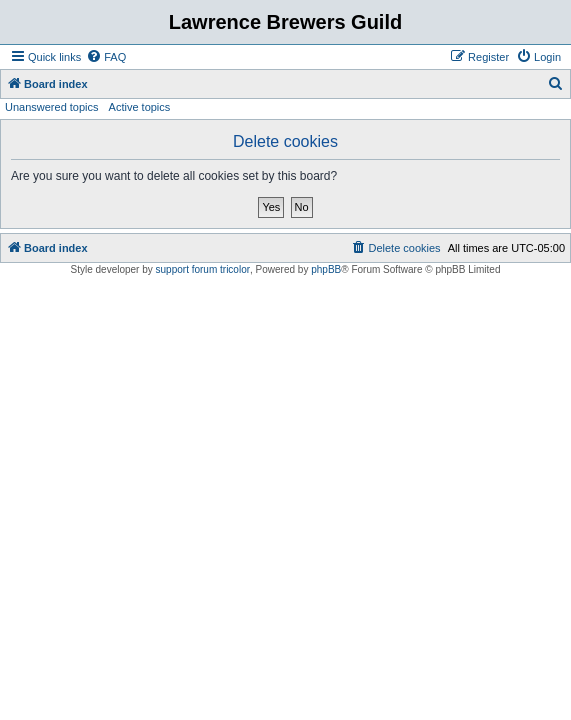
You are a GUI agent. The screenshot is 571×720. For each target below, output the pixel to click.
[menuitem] (106, 57)
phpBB (326, 269)
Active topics (140, 107)
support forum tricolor (203, 269)
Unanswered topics (52, 107)
